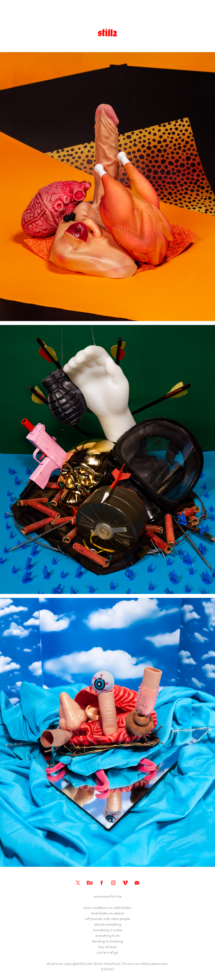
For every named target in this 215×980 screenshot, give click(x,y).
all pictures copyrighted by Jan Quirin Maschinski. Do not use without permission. (108, 964)
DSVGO (107, 969)
